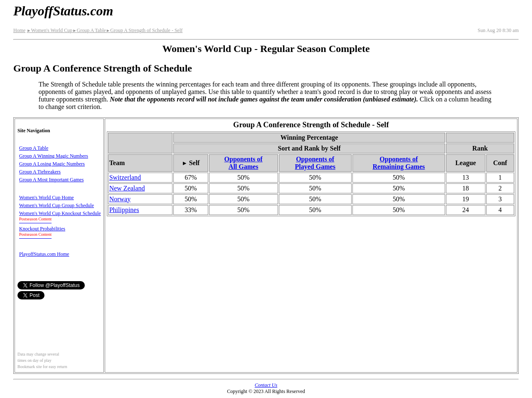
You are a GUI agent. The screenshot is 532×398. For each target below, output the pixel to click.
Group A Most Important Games (51, 180)
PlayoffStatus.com (63, 11)
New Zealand (127, 188)
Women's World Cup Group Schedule (57, 205)
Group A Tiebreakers (40, 172)
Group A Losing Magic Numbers (52, 164)
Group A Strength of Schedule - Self (144, 30)
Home (19, 30)
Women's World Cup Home (47, 198)
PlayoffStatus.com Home (44, 254)
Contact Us (266, 385)
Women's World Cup (49, 30)
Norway (120, 199)
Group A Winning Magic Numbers (54, 156)
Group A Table (89, 30)
